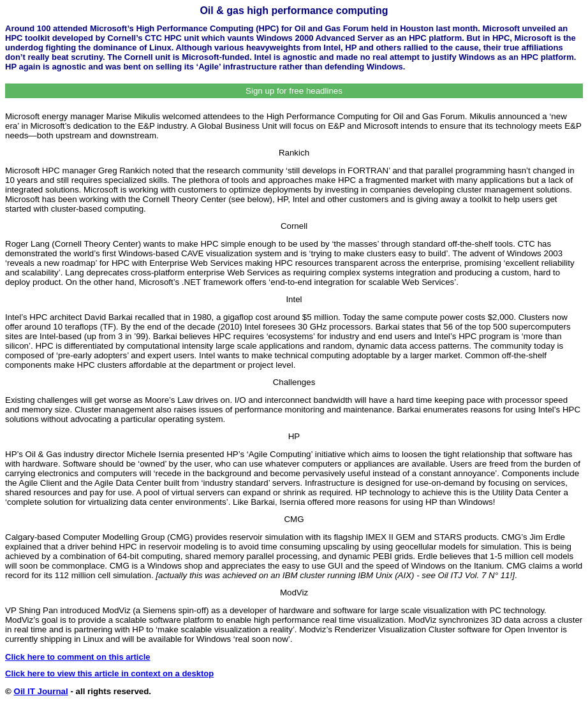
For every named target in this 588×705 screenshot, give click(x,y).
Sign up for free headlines (294, 91)
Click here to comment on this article (78, 657)
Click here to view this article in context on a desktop (109, 673)
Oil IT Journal (41, 691)
